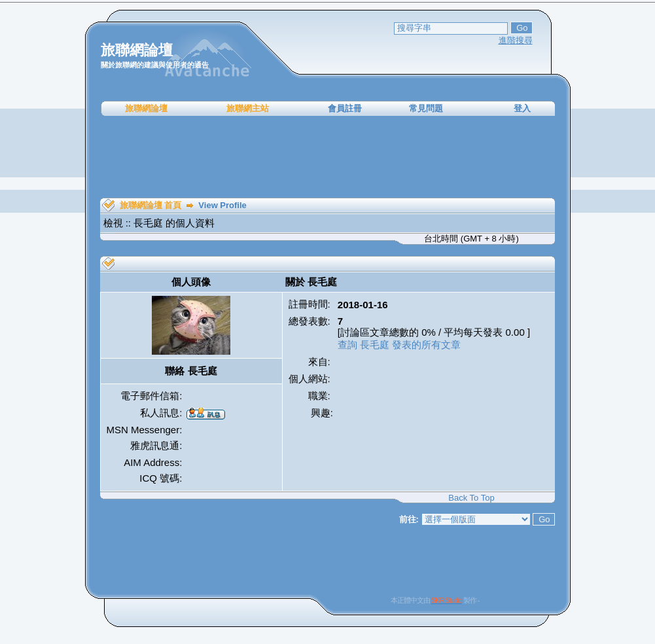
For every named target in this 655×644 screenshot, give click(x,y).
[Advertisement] (328, 157)
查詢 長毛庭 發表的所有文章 (399, 345)
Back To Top (471, 498)
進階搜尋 (516, 40)
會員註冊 (345, 108)
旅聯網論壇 (146, 108)
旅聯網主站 (248, 108)
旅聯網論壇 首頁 (151, 205)
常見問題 (426, 108)
